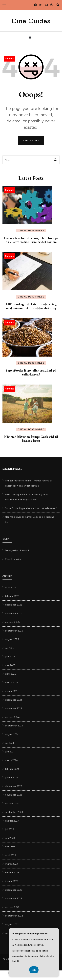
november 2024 (14, 708)
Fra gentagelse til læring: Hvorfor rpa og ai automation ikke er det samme (31, 240)
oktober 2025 (12, 622)
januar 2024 (12, 777)
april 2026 (10, 587)
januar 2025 (12, 691)
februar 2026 (12, 596)
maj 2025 (10, 665)
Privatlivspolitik (13, 559)
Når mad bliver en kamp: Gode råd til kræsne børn (31, 439)
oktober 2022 (12, 907)
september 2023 (14, 812)
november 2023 (14, 795)
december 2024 (14, 700)
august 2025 (12, 639)
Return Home (31, 141)
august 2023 (12, 821)
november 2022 (14, 898)
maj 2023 (10, 847)
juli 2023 (10, 829)
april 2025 (10, 674)
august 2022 (12, 924)
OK (34, 970)
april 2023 (10, 855)
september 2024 (14, 726)
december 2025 (14, 605)
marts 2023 (11, 864)
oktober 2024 (12, 717)
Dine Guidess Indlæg (31, 231)
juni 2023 (10, 838)
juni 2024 (10, 752)
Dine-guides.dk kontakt (18, 550)
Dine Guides (31, 21)
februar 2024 (12, 769)
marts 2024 (11, 760)
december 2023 (14, 786)
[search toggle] (58, 5)
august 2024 (12, 734)
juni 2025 (10, 657)
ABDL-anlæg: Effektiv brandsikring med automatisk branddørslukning (31, 306)
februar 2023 (12, 873)
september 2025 (14, 631)
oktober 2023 (12, 803)
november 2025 (14, 613)
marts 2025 (11, 683)
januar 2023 (12, 881)
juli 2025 (10, 648)
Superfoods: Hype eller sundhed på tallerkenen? (31, 372)
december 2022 (14, 890)
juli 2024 (10, 743)
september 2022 (14, 916)
